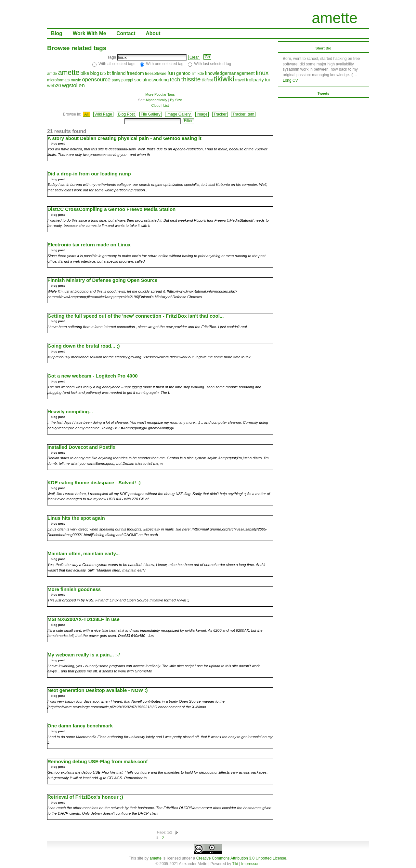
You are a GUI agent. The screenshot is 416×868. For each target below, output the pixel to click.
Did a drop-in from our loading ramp (89, 174)
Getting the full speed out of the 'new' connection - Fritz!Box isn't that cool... (136, 316)
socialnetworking (151, 80)
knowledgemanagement (230, 73)
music (76, 80)
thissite (191, 79)
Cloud (156, 105)
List (166, 105)
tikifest (207, 80)
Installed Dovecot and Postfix (81, 447)
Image (202, 114)
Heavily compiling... (70, 412)
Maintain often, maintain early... (84, 553)
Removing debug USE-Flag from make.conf (97, 761)
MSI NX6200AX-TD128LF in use (84, 619)
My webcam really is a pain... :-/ (84, 655)
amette (335, 18)
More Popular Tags (160, 94)
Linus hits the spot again (76, 518)
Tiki (235, 864)
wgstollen (73, 85)
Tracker (220, 114)
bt (109, 73)
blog (94, 73)
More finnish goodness (74, 589)
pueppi (127, 80)
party (116, 80)
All (86, 114)
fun (171, 73)
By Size (176, 100)
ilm (194, 74)
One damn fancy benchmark (80, 726)
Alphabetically (156, 100)
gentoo (183, 73)
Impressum (251, 864)
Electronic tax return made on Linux (89, 245)
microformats (58, 80)
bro (103, 74)
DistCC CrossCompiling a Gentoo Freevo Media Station (111, 209)
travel (240, 80)
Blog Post (126, 114)
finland (119, 73)
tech (175, 80)
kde (201, 74)
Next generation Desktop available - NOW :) (97, 690)
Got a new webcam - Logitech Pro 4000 (93, 376)
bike (85, 73)
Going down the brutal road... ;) (84, 346)
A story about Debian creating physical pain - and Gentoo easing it (124, 138)
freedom (135, 73)
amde (52, 74)
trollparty (255, 80)
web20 (54, 86)
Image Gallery (179, 114)
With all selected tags (117, 64)
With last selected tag (213, 64)
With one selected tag (165, 64)
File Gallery (151, 114)
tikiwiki (224, 79)
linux (262, 73)
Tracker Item (243, 114)
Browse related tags (77, 48)
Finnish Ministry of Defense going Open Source (102, 280)
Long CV (290, 80)
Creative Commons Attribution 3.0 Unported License (241, 858)
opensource (96, 80)
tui (267, 80)
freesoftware (156, 74)
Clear (194, 57)
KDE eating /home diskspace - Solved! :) (94, 482)
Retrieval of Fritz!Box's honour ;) (85, 797)
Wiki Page (103, 114)
